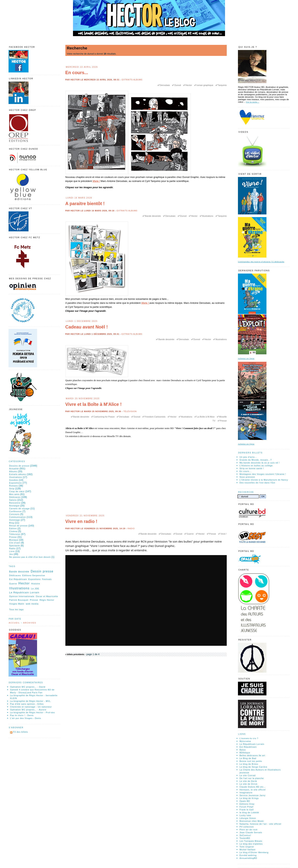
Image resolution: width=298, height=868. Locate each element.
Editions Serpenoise (34, 575)
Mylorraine (245, 741)
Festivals (47, 579)
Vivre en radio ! (81, 521)
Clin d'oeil (15, 543)
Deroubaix (165, 85)
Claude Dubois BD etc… (253, 787)
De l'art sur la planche (252, 778)
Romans (13, 486)
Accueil (14, 623)
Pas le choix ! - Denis (22, 715)
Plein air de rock (248, 830)
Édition (13, 528)
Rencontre (15, 503)
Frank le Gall (246, 810)
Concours (14, 514)
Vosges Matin (17, 604)
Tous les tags (16, 609)
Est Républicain (18, 579)
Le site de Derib (248, 781)
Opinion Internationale (22, 596)
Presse (223, 421)
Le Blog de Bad (248, 758)
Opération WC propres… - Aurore (28, 710)
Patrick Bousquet (19, 600)
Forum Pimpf (246, 807)
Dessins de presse (19, 466)
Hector (189, 85)
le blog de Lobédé (249, 812)
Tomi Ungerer (247, 847)
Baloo (243, 750)
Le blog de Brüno (249, 764)
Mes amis (14, 494)
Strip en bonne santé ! (252, 468)
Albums (13, 471)
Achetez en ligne (246, 358)
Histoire (36, 584)
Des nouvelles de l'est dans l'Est (257, 483)
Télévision (130, 411)
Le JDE (35, 589)
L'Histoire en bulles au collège (256, 466)
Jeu (11, 554)
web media (32, 604)
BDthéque (245, 753)
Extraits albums (132, 80)
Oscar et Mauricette (47, 596)
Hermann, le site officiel (252, 790)
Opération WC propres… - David (28, 687)
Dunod (178, 85)
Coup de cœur (17, 491)
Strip (12, 489)
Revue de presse (18, 526)
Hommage (15, 520)
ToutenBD (245, 838)
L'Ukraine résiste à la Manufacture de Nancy (264, 480)
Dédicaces (15, 497)
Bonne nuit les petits (251, 761)
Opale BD (245, 801)
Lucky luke (245, 815)
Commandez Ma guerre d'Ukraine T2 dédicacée (261, 262)
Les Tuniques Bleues (251, 841)
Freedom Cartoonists (155, 417)
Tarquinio (222, 85)
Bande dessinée (153, 216)
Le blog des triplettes (251, 844)
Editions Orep (247, 804)
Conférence (15, 511)
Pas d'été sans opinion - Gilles (27, 704)
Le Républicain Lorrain (24, 592)
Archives (30, 623)
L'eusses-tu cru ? (249, 738)
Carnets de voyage (19, 509)
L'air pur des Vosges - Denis (26, 718)
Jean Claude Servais (251, 832)
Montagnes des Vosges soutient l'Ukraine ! (263, 474)
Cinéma (13, 531)
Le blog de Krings (249, 798)
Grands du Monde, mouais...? (256, 460)
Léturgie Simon (248, 818)
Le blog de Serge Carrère (253, 767)
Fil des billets (21, 732)
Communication (17, 517)
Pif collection (247, 827)
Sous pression (247, 477)
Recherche (246, 492)
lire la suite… (253, 102)
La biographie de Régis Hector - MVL (30, 701)
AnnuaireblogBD (248, 858)
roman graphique (205, 85)
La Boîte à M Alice (206, 417)
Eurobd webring (248, 855)
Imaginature (246, 793)
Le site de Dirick (248, 784)
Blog (12, 523)
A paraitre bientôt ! (85, 204)
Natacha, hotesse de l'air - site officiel (260, 824)
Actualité (14, 469)
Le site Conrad (247, 775)
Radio (131, 529)
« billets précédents (75, 654)
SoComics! (245, 835)
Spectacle (14, 546)
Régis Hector (47, 600)
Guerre (190, 534)
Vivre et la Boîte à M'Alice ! (94, 404)
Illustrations (208, 216)
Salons (13, 500)
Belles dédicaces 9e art (252, 755)
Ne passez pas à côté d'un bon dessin (30, 557)
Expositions (15, 483)
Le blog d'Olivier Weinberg (254, 852)
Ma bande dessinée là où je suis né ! (260, 463)
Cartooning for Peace (104, 417)
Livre (12, 551)
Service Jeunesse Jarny (252, 795)
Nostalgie (14, 506)
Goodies (14, 480)
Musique (14, 540)
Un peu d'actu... (248, 457)
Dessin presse (42, 571)
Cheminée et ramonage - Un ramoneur (31, 707)
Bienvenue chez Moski (252, 821)
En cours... (77, 73)
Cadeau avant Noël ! (87, 327)
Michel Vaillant (247, 850)
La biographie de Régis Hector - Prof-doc (32, 712)
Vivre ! (96, 181)
